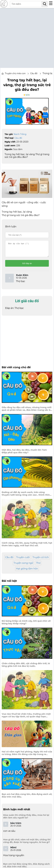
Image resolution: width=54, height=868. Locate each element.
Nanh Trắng (20, 134)
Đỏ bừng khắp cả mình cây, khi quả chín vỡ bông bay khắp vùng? (26, 625)
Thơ (38, 566)
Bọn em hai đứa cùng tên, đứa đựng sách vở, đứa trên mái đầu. (27, 798)
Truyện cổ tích (41, 560)
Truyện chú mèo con (15, 73)
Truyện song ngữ (23, 566)
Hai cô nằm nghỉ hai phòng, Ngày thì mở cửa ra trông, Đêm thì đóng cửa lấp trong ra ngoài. (27, 756)
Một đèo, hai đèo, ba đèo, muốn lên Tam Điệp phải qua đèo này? (24, 454)
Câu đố (18, 138)
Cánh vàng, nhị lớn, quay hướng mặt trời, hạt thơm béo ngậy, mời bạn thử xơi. (27, 547)
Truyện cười (23, 560)
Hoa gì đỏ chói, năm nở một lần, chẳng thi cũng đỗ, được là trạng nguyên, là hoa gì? (27, 843)
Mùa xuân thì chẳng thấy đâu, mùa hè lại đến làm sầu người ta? (26, 819)
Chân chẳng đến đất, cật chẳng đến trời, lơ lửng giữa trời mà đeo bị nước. (26, 667)
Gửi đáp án (27, 266)
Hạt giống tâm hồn (27, 571)
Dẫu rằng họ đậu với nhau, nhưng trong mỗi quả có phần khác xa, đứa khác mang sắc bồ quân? (27, 411)
